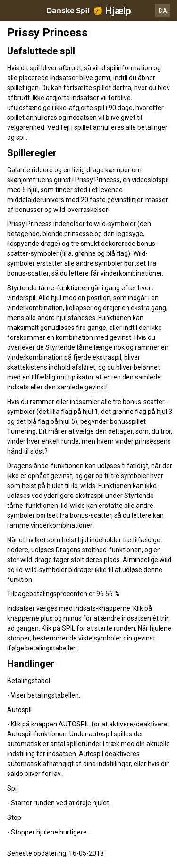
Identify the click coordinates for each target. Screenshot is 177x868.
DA (163, 11)
